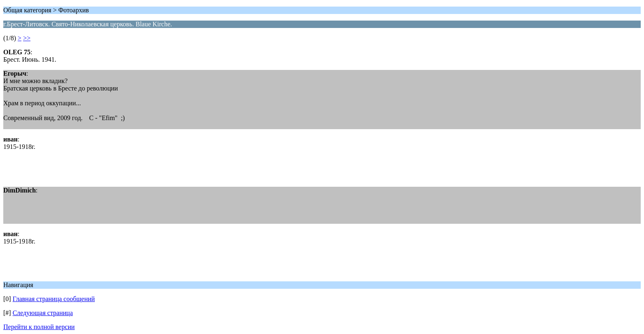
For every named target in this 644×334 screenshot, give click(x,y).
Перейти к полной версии (39, 327)
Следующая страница (43, 313)
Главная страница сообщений (54, 299)
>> (27, 38)
